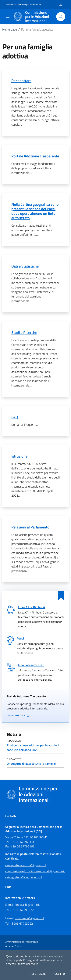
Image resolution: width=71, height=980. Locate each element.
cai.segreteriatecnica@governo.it (26, 865)
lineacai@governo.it (27, 905)
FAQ (15, 417)
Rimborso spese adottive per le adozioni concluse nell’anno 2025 (33, 748)
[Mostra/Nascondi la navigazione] (8, 16)
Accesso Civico (13, 946)
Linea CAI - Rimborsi (32, 607)
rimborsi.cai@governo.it (30, 918)
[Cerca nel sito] (61, 17)
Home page (10, 29)
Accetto (59, 974)
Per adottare (21, 81)
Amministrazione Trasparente (22, 942)
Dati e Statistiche (25, 266)
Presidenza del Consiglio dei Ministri (23, 5)
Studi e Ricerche (24, 332)
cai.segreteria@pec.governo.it (24, 877)
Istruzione (19, 456)
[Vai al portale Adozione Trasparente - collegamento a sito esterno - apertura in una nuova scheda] (35, 716)
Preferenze (37, 974)
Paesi (20, 638)
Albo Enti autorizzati (31, 665)
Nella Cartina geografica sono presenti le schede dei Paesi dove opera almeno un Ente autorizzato (35, 211)
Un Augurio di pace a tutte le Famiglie (31, 764)
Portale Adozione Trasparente (35, 156)
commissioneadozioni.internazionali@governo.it (35, 871)
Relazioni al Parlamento (30, 527)
